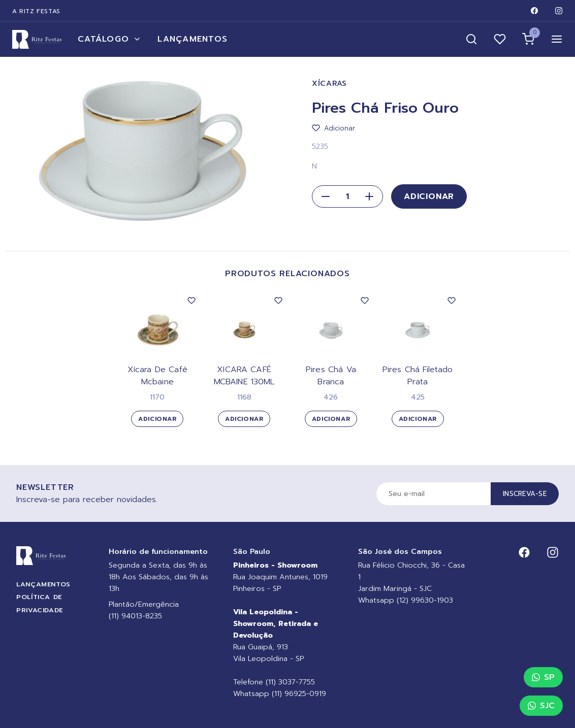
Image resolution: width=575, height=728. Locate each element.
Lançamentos (193, 39)
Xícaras (329, 84)
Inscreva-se (525, 494)
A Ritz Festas (36, 11)
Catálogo (109, 39)
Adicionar (429, 196)
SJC (541, 706)
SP (543, 677)
